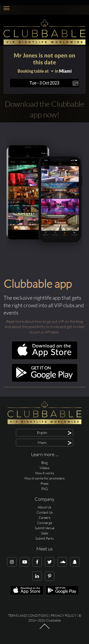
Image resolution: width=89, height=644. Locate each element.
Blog (44, 463)
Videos (44, 468)
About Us (44, 507)
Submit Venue (44, 528)
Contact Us (45, 512)
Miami (65, 71)
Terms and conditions (28, 615)
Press (44, 483)
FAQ (44, 489)
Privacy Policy (63, 615)
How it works (45, 473)
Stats (45, 533)
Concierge (45, 523)
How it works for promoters (44, 478)
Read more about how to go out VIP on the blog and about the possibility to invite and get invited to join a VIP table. (44, 327)
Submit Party (45, 538)
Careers (44, 517)
